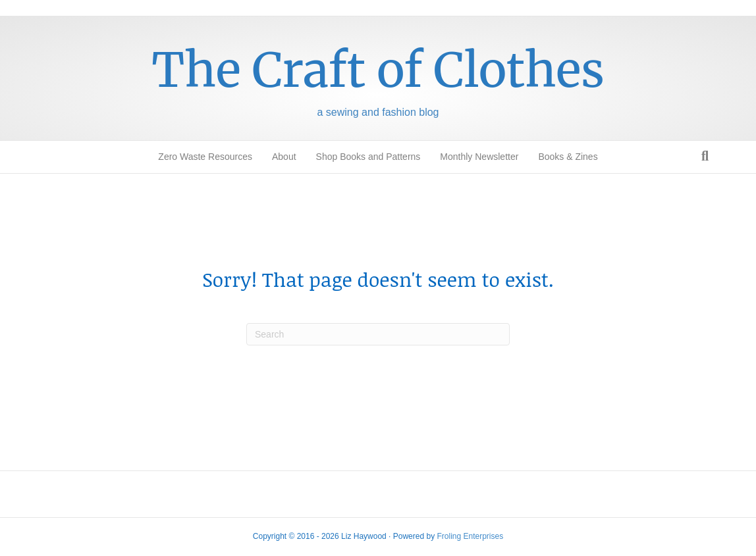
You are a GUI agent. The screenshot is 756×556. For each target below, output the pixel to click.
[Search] (705, 156)
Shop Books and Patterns (368, 157)
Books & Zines (568, 157)
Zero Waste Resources (205, 157)
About (284, 157)
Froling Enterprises (470, 536)
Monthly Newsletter (479, 157)
